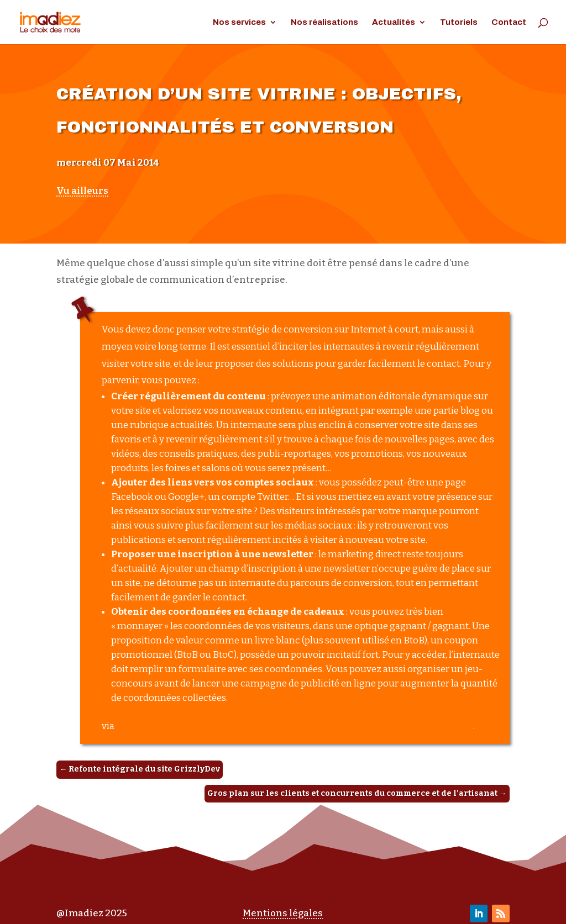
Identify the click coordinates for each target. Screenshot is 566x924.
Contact (509, 22)
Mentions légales (283, 913)
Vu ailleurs (82, 191)
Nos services (239, 22)
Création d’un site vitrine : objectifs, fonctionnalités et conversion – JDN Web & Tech (295, 726)
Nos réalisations (324, 22)
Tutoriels (459, 22)
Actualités (394, 22)
